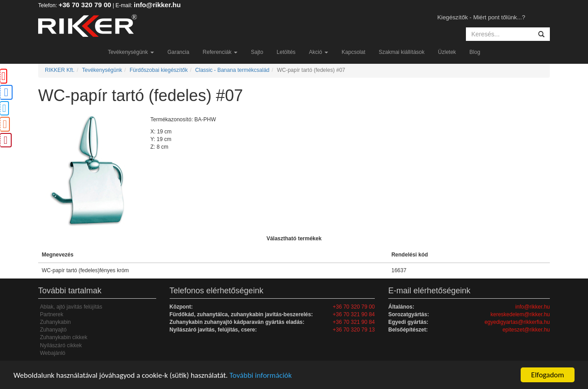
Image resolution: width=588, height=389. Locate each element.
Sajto (257, 52)
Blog (475, 52)
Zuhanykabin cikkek (64, 337)
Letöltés (286, 52)
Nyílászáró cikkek (61, 345)
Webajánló (53, 353)
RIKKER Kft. (60, 70)
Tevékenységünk (131, 52)
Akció (318, 52)
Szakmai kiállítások (402, 52)
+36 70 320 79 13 (354, 330)
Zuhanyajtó (53, 330)
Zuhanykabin (55, 322)
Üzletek (447, 52)
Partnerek (52, 314)
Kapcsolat (353, 52)
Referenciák (220, 52)
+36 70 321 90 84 (354, 314)
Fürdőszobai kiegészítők (159, 70)
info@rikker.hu (157, 5)
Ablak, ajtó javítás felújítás (71, 307)
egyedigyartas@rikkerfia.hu (517, 322)
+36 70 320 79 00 (85, 5)
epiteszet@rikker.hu (526, 330)
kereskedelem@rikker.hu (520, 314)
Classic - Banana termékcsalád (232, 70)
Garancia (178, 52)
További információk (261, 375)
